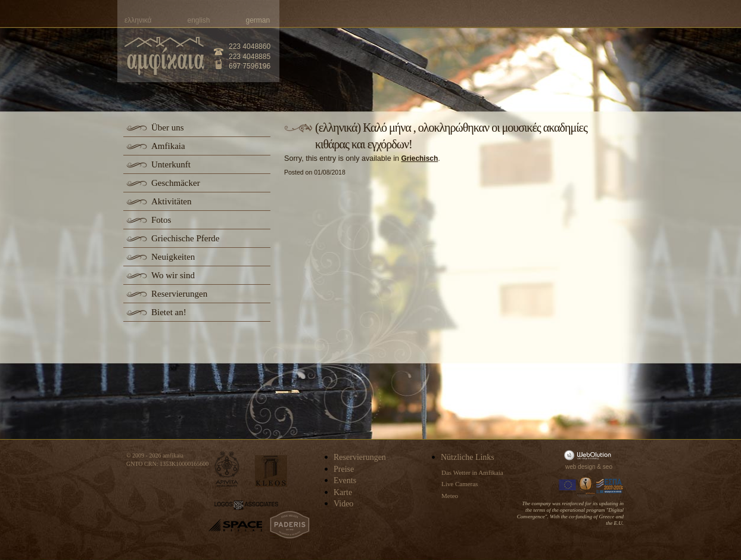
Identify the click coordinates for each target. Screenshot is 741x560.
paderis (290, 525)
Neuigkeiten (173, 257)
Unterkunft (171, 164)
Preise (344, 469)
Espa (610, 486)
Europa (568, 486)
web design (580, 467)
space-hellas (235, 525)
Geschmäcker (176, 183)
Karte (343, 492)
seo (608, 467)
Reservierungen (179, 294)
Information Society (587, 486)
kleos (271, 471)
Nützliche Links (468, 457)
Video (343, 504)
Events (345, 480)
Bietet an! (169, 312)
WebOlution (590, 455)
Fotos (161, 220)
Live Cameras (460, 484)
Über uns (168, 127)
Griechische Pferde (186, 238)
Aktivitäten (172, 201)
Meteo (450, 496)
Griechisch (419, 158)
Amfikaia (168, 146)
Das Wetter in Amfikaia (472, 472)
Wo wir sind (173, 275)
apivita (227, 469)
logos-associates (246, 505)
